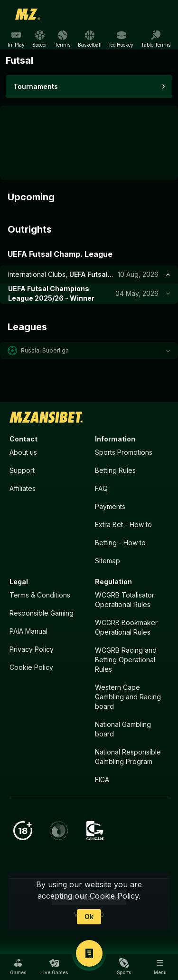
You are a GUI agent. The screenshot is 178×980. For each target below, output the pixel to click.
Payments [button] (110, 506)
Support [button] (22, 470)
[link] (28, 14)
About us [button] (23, 452)
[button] (89, 351)
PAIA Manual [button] (28, 631)
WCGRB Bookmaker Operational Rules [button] (126, 627)
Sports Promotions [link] (124, 452)
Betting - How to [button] (120, 543)
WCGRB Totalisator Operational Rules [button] (125, 600)
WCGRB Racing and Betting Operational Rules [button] (126, 660)
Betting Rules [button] (115, 470)
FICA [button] (102, 779)
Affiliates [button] (23, 488)
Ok (89, 916)
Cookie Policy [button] (31, 667)
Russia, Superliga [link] (45, 350)
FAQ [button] (101, 488)
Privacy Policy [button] (32, 649)
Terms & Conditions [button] (40, 595)
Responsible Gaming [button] (42, 613)
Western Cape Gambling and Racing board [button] (128, 697)
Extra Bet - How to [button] (123, 524)
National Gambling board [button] (123, 729)
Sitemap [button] (108, 561)
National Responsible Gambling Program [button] (128, 757)
